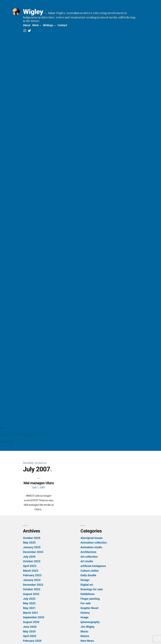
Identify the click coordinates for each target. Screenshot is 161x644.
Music (84, 631)
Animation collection (94, 543)
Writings (48, 25)
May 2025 (29, 543)
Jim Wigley (88, 627)
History (85, 613)
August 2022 (31, 594)
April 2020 (30, 636)
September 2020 (34, 617)
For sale (86, 603)
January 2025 (32, 547)
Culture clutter (90, 571)
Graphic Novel (89, 608)
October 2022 (32, 589)
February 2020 (32, 641)
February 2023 (32, 575)
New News (87, 641)
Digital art (87, 585)
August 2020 (31, 622)
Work (35, 25)
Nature (85, 636)
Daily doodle (88, 575)
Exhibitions (88, 594)
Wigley (33, 12)
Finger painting (90, 599)
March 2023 (31, 571)
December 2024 (33, 552)
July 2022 (29, 599)
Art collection (89, 557)
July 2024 (29, 557)
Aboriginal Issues (92, 538)
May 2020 (29, 631)
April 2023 (30, 566)
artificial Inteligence (93, 566)
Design (85, 580)
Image (84, 617)
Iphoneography (90, 622)
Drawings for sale (92, 589)
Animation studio (91, 547)
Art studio (87, 561)
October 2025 (32, 538)
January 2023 (32, 580)
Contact (62, 25)
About (27, 25)
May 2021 (29, 608)
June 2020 (30, 627)
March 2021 (31, 613)
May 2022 (29, 603)
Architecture (88, 552)
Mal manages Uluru (39, 483)
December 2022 (33, 585)
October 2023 (32, 561)
